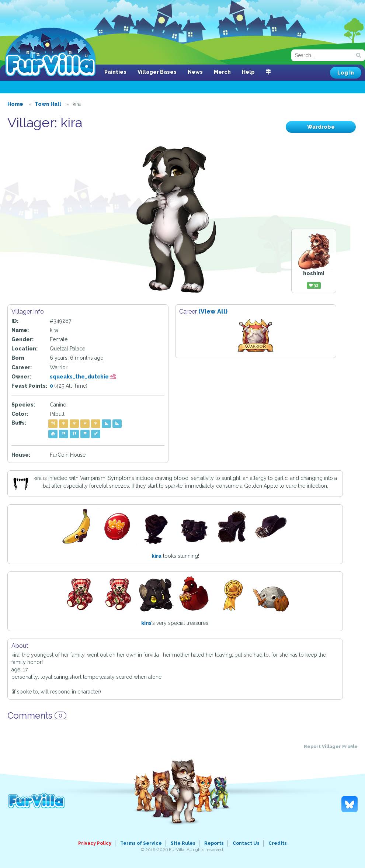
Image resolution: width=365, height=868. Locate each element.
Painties (115, 72)
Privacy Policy (95, 843)
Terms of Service (141, 843)
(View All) (213, 312)
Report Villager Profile (331, 747)
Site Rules (183, 843)
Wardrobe (321, 127)
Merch (222, 72)
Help (248, 72)
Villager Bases (157, 72)
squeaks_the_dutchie (83, 377)
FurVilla (50, 53)
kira (157, 556)
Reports (214, 843)
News (195, 72)
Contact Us (246, 843)
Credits (278, 843)
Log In (346, 73)
